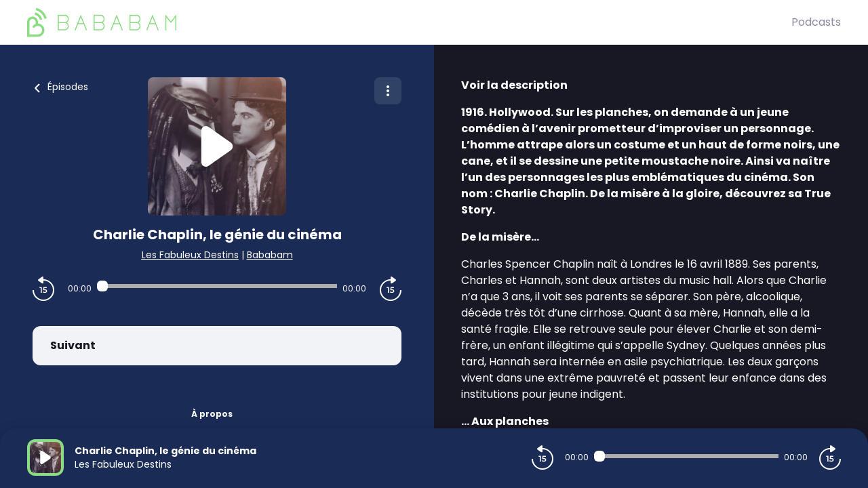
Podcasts (816, 22)
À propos (212, 414)
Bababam (270, 255)
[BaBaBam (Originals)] (409, 22)
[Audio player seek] (217, 286)
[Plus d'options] (388, 91)
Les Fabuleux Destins (190, 255)
